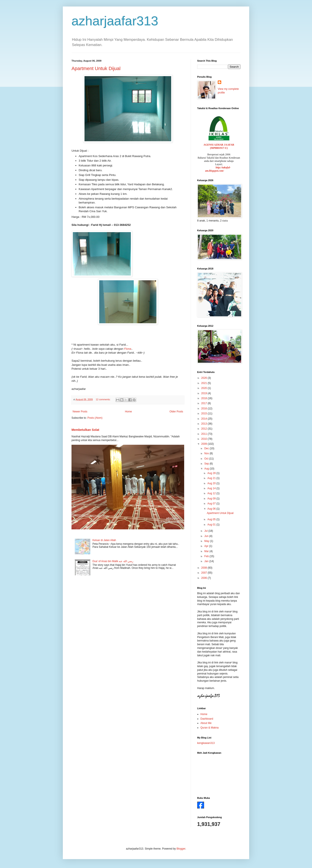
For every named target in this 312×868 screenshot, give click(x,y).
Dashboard (207, 719)
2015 (205, 413)
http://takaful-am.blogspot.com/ (218, 169)
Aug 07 (212, 504)
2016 (205, 409)
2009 (205, 444)
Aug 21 (212, 478)
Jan (207, 561)
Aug (207, 469)
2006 (205, 578)
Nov (207, 453)
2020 (205, 388)
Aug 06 (212, 509)
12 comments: (103, 399)
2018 (205, 398)
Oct (207, 459)
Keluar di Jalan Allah (104, 540)
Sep (207, 464)
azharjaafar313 (115, 21)
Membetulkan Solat (85, 430)
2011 (205, 434)
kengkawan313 (206, 743)
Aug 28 (212, 473)
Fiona (128, 349)
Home (128, 412)
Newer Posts (80, 412)
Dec (207, 448)
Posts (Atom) (95, 418)
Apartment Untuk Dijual (96, 68)
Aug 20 (212, 483)
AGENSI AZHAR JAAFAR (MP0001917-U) (219, 146)
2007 (205, 573)
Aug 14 (212, 488)
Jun (207, 536)
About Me (206, 723)
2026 (205, 378)
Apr (207, 546)
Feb (207, 556)
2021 (205, 383)
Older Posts (176, 412)
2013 (205, 424)
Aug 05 (212, 519)
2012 (205, 429)
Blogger (181, 849)
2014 (205, 419)
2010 (205, 439)
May (207, 541)
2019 (205, 393)
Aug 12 (212, 493)
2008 (205, 568)
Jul (206, 531)
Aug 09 (212, 499)
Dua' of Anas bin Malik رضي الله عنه (113, 561)
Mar (207, 551)
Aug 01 (212, 525)
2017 (205, 403)
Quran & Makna (210, 728)
